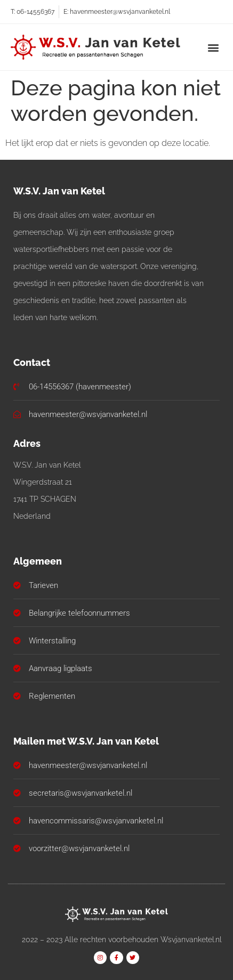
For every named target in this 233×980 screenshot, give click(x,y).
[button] (214, 47)
